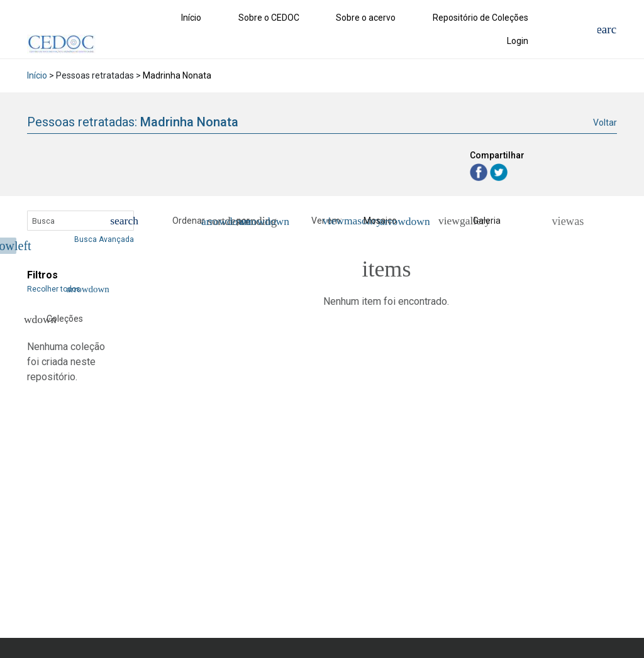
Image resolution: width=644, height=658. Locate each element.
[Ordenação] (261, 221)
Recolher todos (61, 289)
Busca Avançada (104, 239)
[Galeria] (480, 221)
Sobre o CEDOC (269, 18)
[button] (220, 221)
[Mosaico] (376, 221)
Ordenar (189, 221)
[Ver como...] (562, 221)
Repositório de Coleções (480, 18)
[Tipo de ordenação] (220, 221)
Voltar (605, 123)
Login (518, 41)
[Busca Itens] (81, 221)
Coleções (53, 319)
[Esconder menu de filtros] (8, 246)
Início (191, 18)
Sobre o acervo (366, 18)
